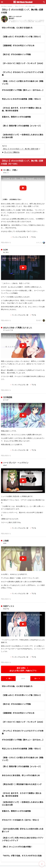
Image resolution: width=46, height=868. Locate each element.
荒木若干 (41, 320)
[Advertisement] (23, 708)
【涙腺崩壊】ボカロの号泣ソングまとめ (18, 45)
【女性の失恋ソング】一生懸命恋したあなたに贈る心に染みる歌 (23, 136)
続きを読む (23, 669)
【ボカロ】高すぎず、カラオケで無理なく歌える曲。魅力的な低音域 (22, 109)
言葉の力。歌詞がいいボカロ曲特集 (16, 117)
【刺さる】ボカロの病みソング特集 (16, 54)
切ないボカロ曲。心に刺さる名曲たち (17, 28)
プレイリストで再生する (11, 152)
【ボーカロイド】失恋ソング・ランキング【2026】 (23, 63)
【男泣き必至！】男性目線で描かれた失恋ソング (22, 835)
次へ (37, 678)
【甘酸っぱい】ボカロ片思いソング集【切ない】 (22, 36)
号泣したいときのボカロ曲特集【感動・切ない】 (22, 99)
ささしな (41, 243)
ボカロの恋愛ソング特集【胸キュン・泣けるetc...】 (23, 90)
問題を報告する (6, 243)
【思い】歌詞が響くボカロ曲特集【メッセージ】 (22, 126)
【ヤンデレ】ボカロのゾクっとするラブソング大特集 (23, 73)
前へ (9, 678)
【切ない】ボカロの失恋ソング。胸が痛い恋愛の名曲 (22, 149)
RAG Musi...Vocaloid (7, 6)
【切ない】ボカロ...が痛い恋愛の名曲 (24, 6)
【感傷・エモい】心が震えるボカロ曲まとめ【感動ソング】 (23, 82)
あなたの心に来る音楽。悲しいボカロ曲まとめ (21, 826)
